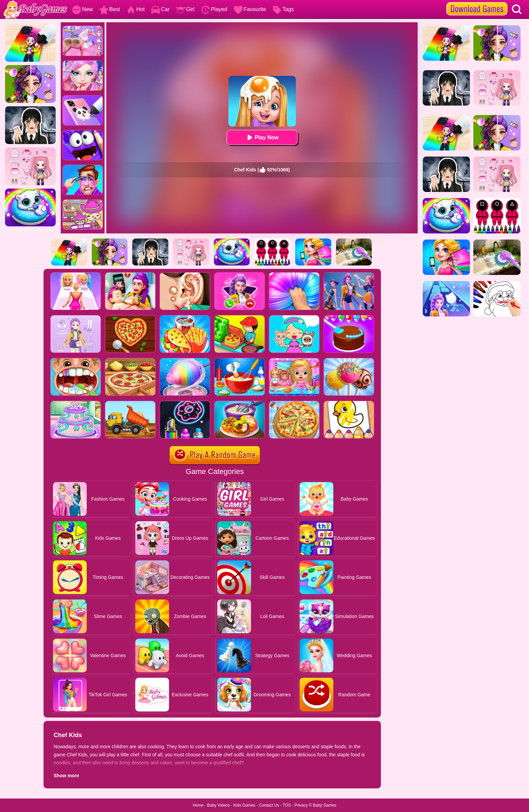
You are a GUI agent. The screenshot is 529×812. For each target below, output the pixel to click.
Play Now (262, 137)
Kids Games (244, 805)
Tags (283, 9)
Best (110, 9)
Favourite (250, 9)
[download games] (477, 2)
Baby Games (324, 805)
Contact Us (269, 805)
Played (214, 9)
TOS (287, 805)
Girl (185, 9)
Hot (135, 9)
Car (160, 9)
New (82, 9)
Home (198, 805)
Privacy (301, 805)
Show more (66, 776)
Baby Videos (218, 805)
